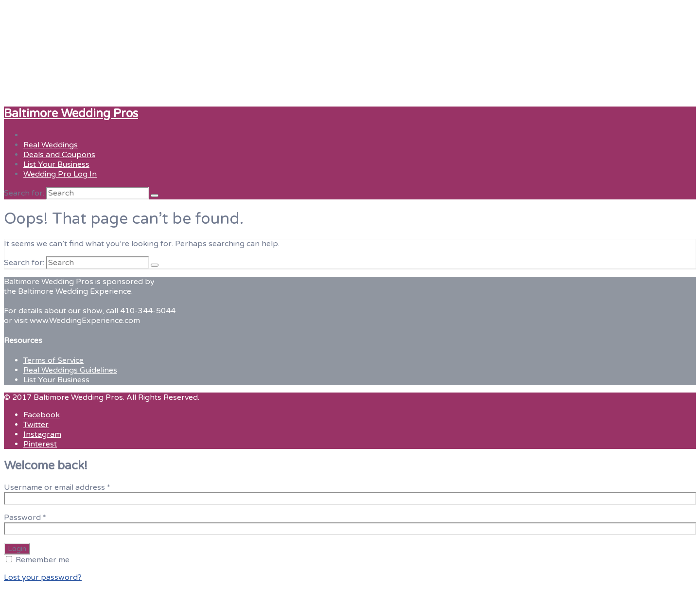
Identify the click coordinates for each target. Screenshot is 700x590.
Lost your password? (43, 577)
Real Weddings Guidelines (70, 370)
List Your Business (56, 164)
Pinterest (40, 444)
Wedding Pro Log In (60, 174)
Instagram (42, 434)
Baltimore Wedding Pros (71, 114)
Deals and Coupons (59, 155)
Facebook (42, 415)
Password (25, 518)
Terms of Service (53, 360)
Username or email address (57, 487)
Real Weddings (51, 145)
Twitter (36, 425)
